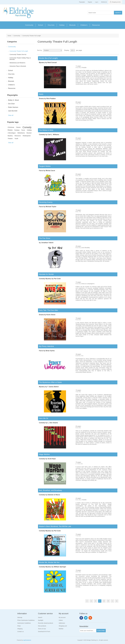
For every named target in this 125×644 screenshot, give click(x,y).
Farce (23, 130)
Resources (96, 25)
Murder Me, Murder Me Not (49, 562)
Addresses (62, 623)
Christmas (11, 127)
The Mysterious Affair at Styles (50, 382)
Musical (29, 133)
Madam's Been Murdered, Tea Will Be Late (55, 526)
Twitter (86, 618)
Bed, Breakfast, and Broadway (50, 490)
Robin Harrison (13, 107)
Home (9, 36)
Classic (18, 127)
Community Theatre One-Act (18, 54)
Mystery (10, 136)
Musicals (72, 25)
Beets (41, 94)
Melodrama (21, 133)
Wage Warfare (44, 454)
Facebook (81, 618)
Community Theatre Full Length (19, 51)
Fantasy (17, 130)
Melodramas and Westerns (17, 63)
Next (112, 601)
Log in (97, 2)
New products (42, 626)
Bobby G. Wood (13, 100)
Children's (84, 25)
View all (11, 115)
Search (40, 617)
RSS (90, 618)
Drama (10, 130)
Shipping (20, 629)
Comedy (27, 127)
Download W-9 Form (44, 632)
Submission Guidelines (24, 623)
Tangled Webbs (44, 166)
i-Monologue (12, 133)
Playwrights (82, 2)
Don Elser (11, 104)
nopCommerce (27, 640)
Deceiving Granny (45, 202)
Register (90, 2)
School (40, 25)
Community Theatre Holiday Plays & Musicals (20, 59)
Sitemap (20, 617)
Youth (16, 138)
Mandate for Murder (46, 274)
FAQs (19, 626)
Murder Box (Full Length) (48, 58)
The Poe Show (44, 238)
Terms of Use (42, 629)
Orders (61, 620)
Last (117, 601)
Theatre (10, 138)
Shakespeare (27, 136)
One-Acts (51, 25)
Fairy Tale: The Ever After (48, 310)
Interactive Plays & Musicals (18, 66)
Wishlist (61, 629)
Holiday (62, 25)
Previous (87, 601)
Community (29, 25)
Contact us (21, 632)
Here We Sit (43, 418)
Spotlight (41, 620)
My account (62, 617)
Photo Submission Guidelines (26, 620)
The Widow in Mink (46, 130)
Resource (18, 136)
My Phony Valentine (46, 346)
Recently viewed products (46, 623)
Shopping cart (63, 626)
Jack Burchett (13, 111)
